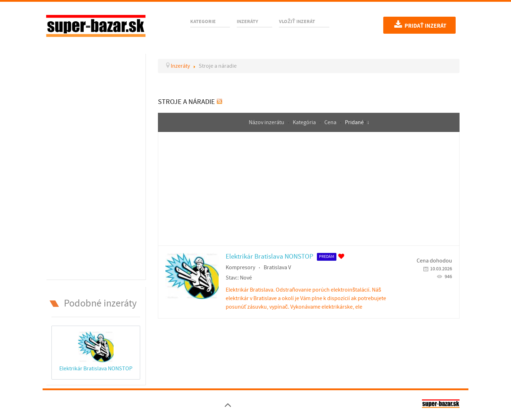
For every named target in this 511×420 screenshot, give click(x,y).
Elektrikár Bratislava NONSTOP (96, 369)
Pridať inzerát (419, 25)
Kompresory (240, 267)
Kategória (305, 122)
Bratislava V (277, 267)
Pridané (354, 122)
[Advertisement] (96, 165)
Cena (331, 122)
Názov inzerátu (267, 122)
